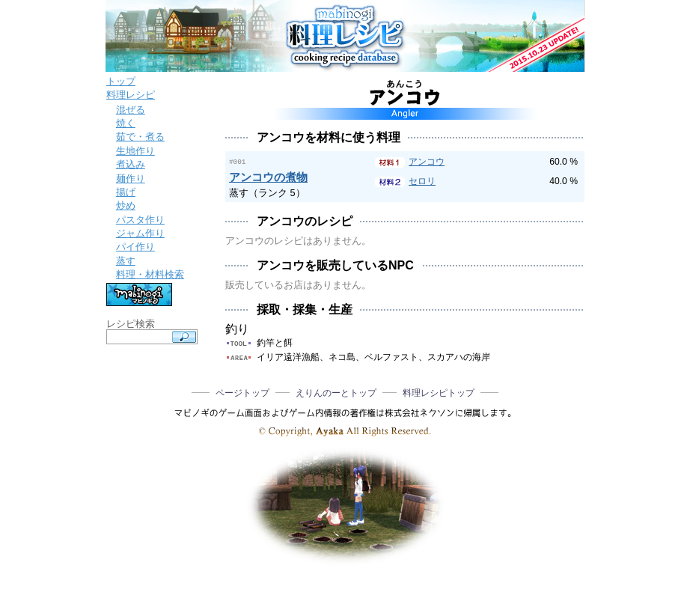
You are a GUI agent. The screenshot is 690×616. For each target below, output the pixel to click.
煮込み (131, 164)
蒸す (126, 261)
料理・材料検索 (150, 274)
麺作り (131, 179)
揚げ (126, 192)
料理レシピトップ (439, 392)
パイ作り (135, 247)
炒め (126, 205)
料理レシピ (131, 95)
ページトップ (242, 392)
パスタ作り (140, 220)
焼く (126, 123)
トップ (121, 81)
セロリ (422, 181)
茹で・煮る (140, 137)
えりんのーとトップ (336, 392)
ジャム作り (140, 233)
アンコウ (427, 162)
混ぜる (131, 110)
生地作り (135, 151)
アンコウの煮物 (268, 176)
